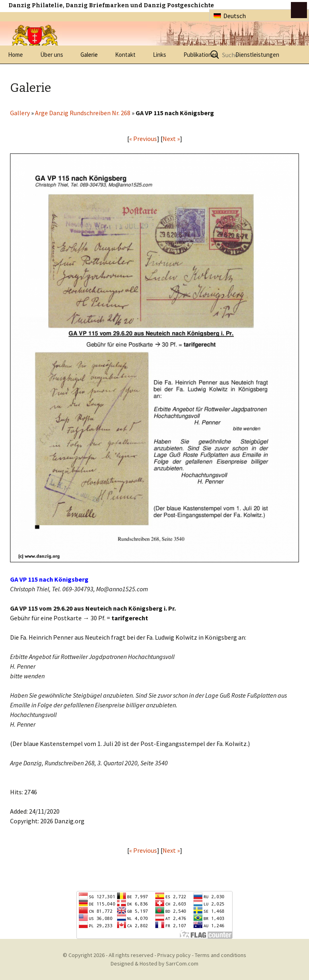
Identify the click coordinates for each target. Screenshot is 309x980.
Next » (171, 139)
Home (15, 55)
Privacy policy (174, 955)
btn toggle (299, 10)
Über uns (52, 55)
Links (160, 55)
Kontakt (125, 55)
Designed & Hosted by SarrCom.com (154, 963)
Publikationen (201, 55)
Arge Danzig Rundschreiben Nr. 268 (83, 113)
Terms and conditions (220, 955)
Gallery (20, 113)
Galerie (89, 55)
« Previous (143, 139)
